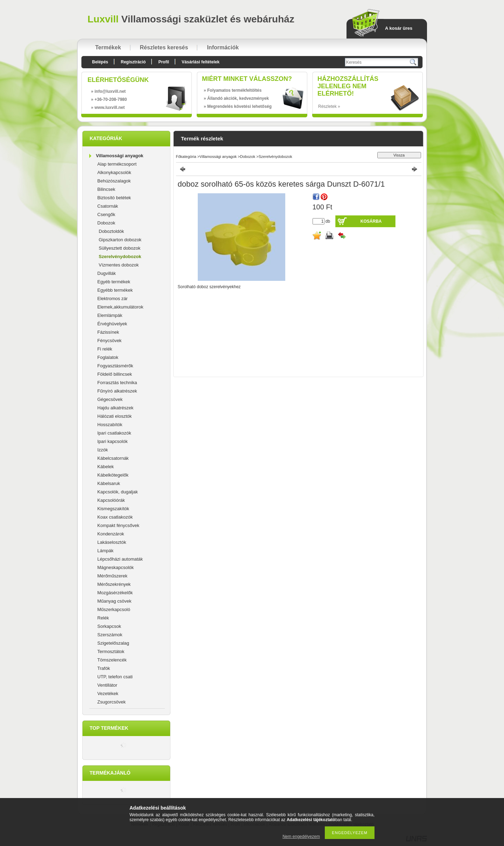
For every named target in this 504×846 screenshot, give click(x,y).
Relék (103, 618)
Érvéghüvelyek (112, 324)
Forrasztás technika (117, 383)
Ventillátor (107, 685)
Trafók (104, 668)
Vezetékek (108, 694)
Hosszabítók (110, 425)
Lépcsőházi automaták (120, 559)
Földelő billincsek (115, 374)
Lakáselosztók (112, 542)
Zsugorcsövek (111, 702)
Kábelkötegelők (113, 475)
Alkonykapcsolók (114, 172)
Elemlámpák (110, 315)
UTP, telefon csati (115, 677)
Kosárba (371, 221)
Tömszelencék (112, 660)
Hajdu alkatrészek (115, 408)
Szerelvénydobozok (120, 256)
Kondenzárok (111, 534)
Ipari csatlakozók (114, 433)
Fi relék (105, 349)
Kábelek (106, 467)
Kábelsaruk (109, 483)
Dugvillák (107, 273)
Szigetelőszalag (113, 643)
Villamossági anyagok (120, 156)
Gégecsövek (110, 399)
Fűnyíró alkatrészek (117, 391)
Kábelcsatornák (113, 458)
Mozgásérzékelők (115, 593)
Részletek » (329, 106)
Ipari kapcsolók (113, 441)
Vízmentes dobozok (119, 265)
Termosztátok (111, 651)
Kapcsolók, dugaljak (118, 492)
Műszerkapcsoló (114, 609)
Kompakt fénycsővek (118, 525)
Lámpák (105, 551)
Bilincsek (106, 189)
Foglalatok (108, 357)
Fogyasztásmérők (115, 366)
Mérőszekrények (114, 584)
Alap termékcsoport (117, 164)
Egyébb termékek (115, 290)
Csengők (106, 214)
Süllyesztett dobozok (120, 248)
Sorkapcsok (109, 626)
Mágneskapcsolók (115, 567)
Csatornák (108, 206)
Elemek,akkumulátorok (120, 307)
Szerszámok (110, 635)
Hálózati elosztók (114, 416)
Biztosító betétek (114, 198)
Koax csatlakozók (115, 517)
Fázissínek (108, 332)
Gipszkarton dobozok (120, 240)
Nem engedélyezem (301, 837)
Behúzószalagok (114, 181)
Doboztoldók (111, 231)
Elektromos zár (113, 299)
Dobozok (106, 223)
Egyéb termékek (114, 282)
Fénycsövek (109, 341)
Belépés (100, 62)
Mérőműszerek (112, 576)
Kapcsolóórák (111, 500)
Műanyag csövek (114, 601)
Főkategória (186, 157)
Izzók (103, 450)
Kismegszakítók (113, 509)
